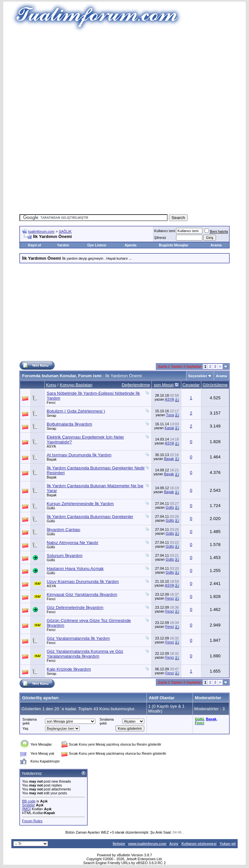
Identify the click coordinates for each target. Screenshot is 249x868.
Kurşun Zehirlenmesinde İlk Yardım (80, 504)
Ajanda (130, 245)
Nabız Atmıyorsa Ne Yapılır (73, 543)
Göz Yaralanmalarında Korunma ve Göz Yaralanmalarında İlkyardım (85, 654)
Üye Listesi (97, 245)
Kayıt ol (34, 245)
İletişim (119, 844)
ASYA (170, 399)
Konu (51, 385)
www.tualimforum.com (147, 844)
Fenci (51, 403)
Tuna (170, 415)
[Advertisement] (134, 78)
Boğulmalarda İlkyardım (69, 424)
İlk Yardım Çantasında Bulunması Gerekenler (90, 517)
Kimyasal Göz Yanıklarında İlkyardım (82, 595)
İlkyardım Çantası (64, 530)
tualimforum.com (41, 231)
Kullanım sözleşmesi (199, 844)
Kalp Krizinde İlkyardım (69, 669)
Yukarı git (228, 844)
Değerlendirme (136, 385)
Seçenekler (198, 376)
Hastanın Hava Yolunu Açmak (75, 569)
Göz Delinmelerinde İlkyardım (75, 608)
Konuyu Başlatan (76, 385)
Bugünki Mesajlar (174, 245)
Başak (52, 459)
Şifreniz (160, 238)
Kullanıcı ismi (165, 231)
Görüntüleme (215, 385)
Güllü (51, 508)
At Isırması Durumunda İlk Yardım (79, 455)
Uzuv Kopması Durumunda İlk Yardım (83, 582)
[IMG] (26, 809)
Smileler (29, 805)
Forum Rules (32, 821)
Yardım (63, 245)
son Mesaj (164, 385)
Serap (51, 415)
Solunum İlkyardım (65, 556)
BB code (29, 801)
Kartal (169, 428)
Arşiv (174, 844)
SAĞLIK (65, 231)
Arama (216, 245)
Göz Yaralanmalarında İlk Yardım (78, 638)
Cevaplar (191, 385)
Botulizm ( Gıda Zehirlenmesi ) (76, 411)
